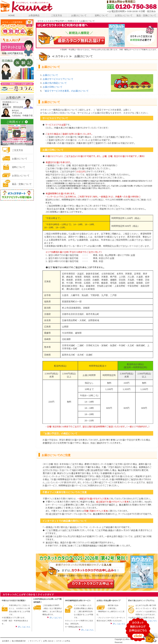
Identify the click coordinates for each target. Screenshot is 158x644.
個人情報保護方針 (19, 641)
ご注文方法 (56, 15)
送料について (101, 15)
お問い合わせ (48, 641)
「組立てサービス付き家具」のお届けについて (66, 91)
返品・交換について (146, 15)
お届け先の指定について (55, 83)
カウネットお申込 (63, 641)
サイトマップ (35, 641)
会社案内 (6, 641)
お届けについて (79, 15)
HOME (12, 15)
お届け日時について (53, 87)
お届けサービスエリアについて (58, 79)
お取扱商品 (34, 15)
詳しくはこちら (24, 627)
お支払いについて (124, 15)
